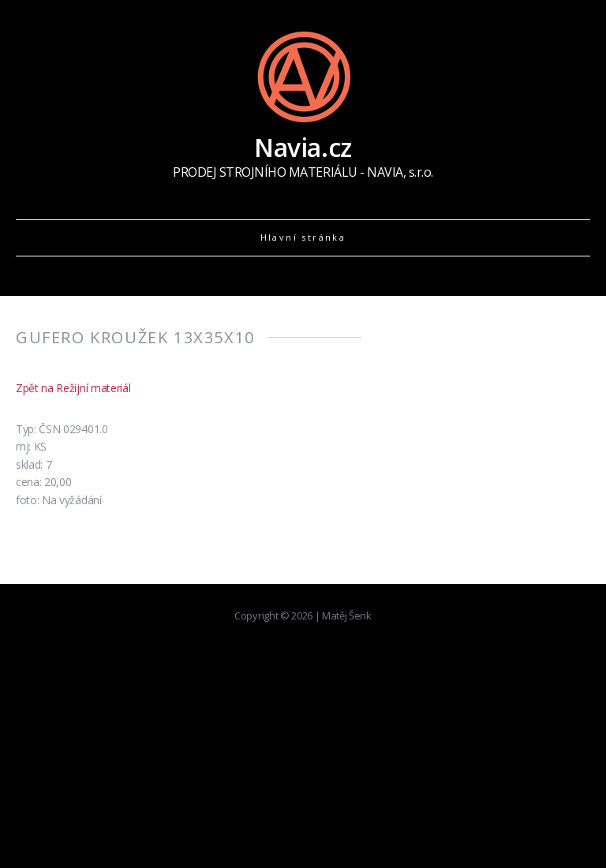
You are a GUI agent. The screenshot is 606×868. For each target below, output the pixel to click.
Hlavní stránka (303, 237)
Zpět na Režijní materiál (73, 388)
